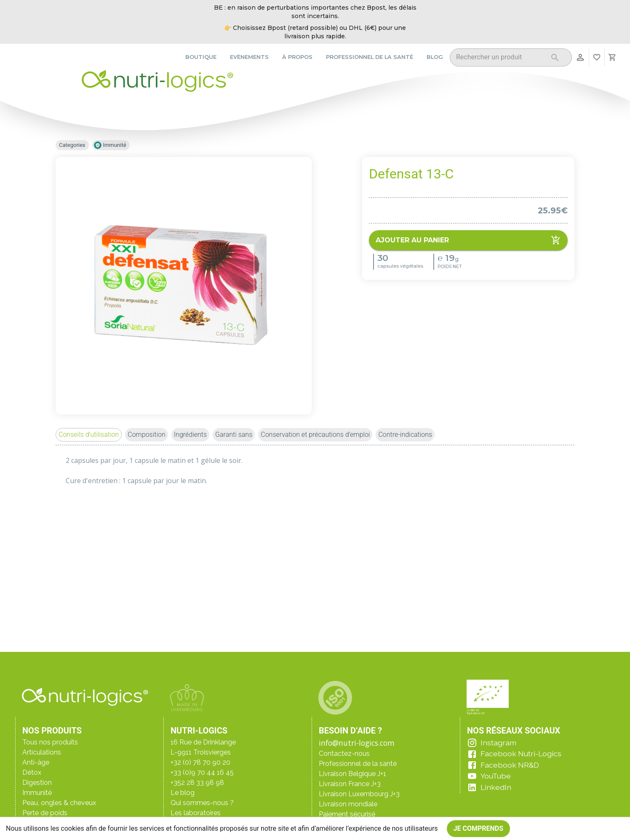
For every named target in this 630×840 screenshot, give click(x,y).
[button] (89, 435)
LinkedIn (496, 787)
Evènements (249, 57)
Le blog (183, 793)
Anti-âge (36, 762)
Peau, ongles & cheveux (59, 803)
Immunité (37, 793)
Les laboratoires (196, 813)
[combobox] (500, 59)
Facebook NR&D (510, 765)
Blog (435, 57)
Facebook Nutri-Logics (521, 754)
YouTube (496, 776)
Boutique (201, 57)
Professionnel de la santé (370, 57)
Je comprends (479, 829)
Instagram (498, 743)
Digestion (37, 783)
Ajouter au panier (468, 240)
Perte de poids (45, 813)
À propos (297, 57)
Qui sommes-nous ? (202, 803)
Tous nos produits (50, 742)
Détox (32, 772)
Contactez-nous (344, 754)
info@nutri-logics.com (357, 743)
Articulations (42, 752)
